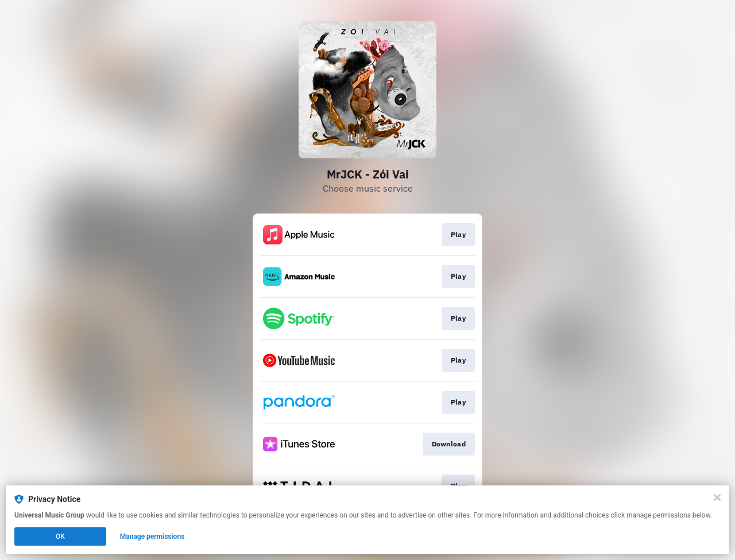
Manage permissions (152, 536)
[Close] (717, 497)
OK (60, 536)
